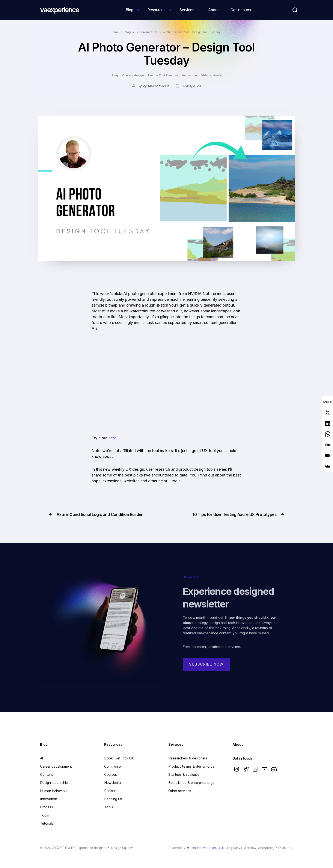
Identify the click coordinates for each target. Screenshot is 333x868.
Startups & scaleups (184, 774)
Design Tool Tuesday (163, 75)
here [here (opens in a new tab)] (112, 438)
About (213, 10)
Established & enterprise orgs (191, 783)
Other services (180, 791)
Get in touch (241, 10)
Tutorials (47, 823)
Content (47, 774)
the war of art (206, 848)
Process (47, 807)
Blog (130, 10)
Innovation (190, 75)
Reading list (113, 799)
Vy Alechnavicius (156, 86)
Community (113, 766)
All (42, 758)
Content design (133, 75)
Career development (56, 766)
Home (115, 32)
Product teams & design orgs (191, 766)
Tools (44, 815)
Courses (111, 774)
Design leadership (54, 783)
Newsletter (113, 783)
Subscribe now (206, 668)
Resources (157, 10)
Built (221, 848)
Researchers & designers (188, 758)
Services (187, 10)
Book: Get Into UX (119, 758)
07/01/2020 (191, 86)
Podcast (111, 791)
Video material (147, 32)
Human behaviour (54, 791)
